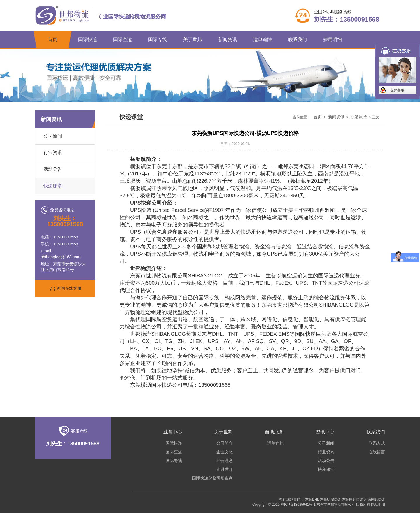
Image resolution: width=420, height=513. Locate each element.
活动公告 (53, 169)
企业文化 (225, 452)
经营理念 (225, 461)
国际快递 (87, 39)
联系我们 (297, 39)
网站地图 (378, 505)
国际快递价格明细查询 (212, 478)
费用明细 (332, 39)
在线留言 (377, 452)
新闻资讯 (228, 39)
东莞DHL (312, 500)
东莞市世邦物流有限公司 (336, 505)
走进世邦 (225, 469)
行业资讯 (53, 153)
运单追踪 (262, 39)
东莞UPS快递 (331, 500)
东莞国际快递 (353, 500)
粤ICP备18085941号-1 (298, 505)
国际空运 (123, 39)
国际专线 (157, 39)
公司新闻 (53, 136)
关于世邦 (192, 39)
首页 (52, 39)
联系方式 (377, 443)
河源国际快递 (374, 500)
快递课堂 (53, 186)
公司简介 (225, 443)
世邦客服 (397, 90)
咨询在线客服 (65, 289)
